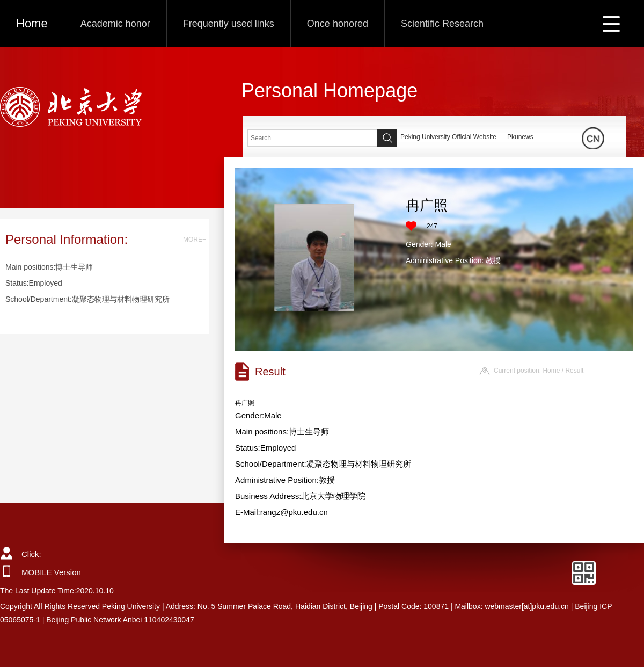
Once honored (338, 24)
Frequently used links (229, 24)
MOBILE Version (51, 572)
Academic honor (115, 24)
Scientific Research (442, 24)
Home (32, 23)
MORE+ (195, 240)
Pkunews (520, 137)
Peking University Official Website (448, 137)
